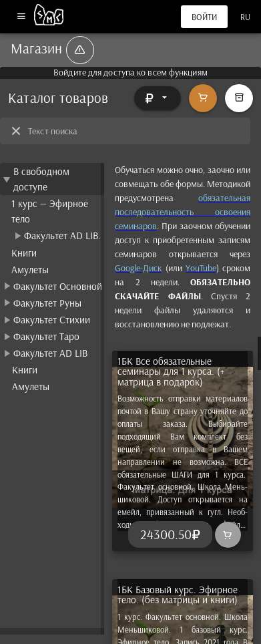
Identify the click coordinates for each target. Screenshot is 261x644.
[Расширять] (158, 98)
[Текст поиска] (135, 131)
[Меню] (21, 17)
